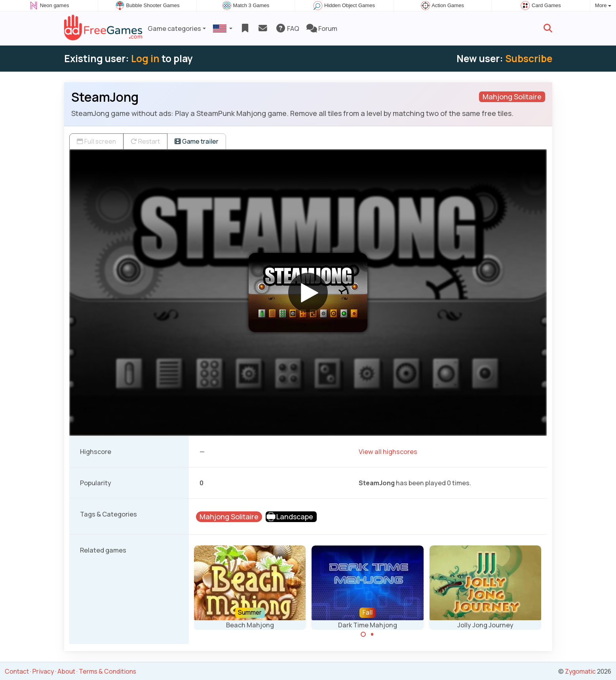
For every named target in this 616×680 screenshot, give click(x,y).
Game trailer (197, 141)
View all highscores (388, 452)
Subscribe (529, 58)
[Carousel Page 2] (372, 634)
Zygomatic (580, 671)
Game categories (174, 28)
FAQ (287, 28)
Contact (17, 671)
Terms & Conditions (107, 671)
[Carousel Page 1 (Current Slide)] (363, 634)
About (66, 671)
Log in (145, 58)
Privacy (43, 671)
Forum (322, 28)
